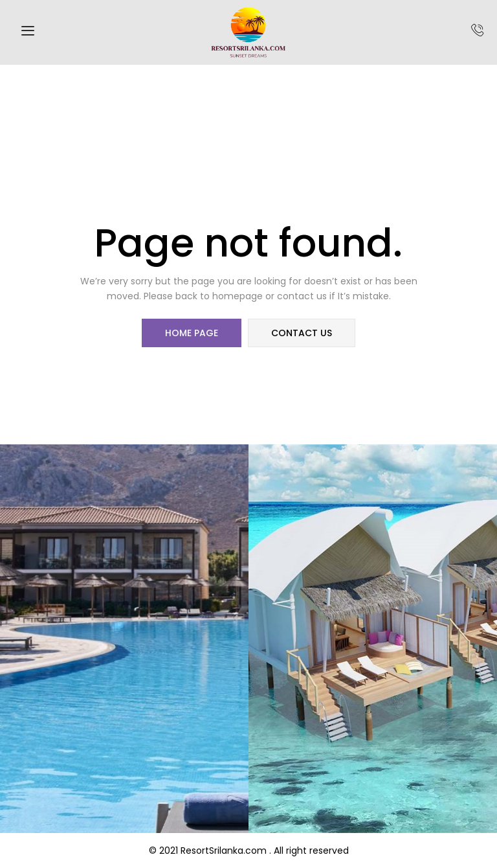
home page (192, 333)
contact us (302, 333)
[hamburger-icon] (28, 32)
